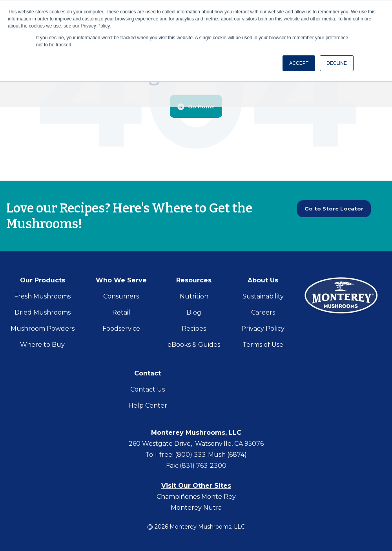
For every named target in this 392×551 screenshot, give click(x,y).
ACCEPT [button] (299, 63)
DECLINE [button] (337, 63)
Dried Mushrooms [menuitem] (43, 312)
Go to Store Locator (338, 210)
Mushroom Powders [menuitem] (43, 329)
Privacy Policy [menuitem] (263, 329)
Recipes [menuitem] (194, 329)
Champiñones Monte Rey (196, 497)
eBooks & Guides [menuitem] (194, 345)
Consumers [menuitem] (121, 296)
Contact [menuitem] (148, 373)
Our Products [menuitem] (43, 280)
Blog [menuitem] (194, 312)
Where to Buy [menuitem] (42, 345)
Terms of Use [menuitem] (263, 345)
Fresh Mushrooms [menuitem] (42, 296)
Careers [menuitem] (263, 312)
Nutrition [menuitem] (194, 296)
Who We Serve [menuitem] (121, 280)
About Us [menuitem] (263, 280)
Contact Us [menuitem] (148, 389)
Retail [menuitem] (121, 312)
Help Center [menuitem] (148, 405)
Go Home (196, 106)
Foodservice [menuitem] (121, 329)
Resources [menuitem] (194, 280)
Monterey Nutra (196, 508)
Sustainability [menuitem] (263, 296)
